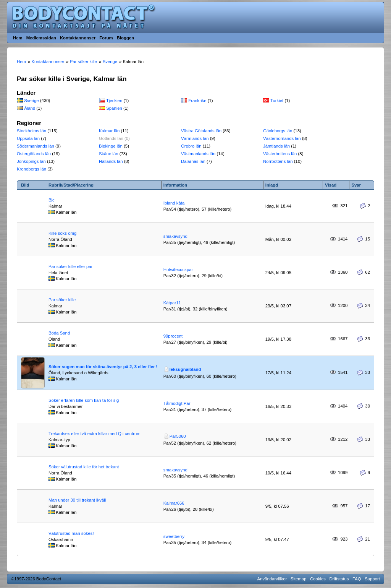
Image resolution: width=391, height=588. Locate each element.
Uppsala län (28, 138)
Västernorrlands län (282, 138)
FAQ (357, 579)
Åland (30, 108)
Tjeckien (114, 101)
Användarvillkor (272, 579)
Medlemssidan (41, 38)
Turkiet (277, 101)
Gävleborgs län (278, 131)
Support (372, 579)
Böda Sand (59, 333)
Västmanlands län (198, 154)
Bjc (52, 200)
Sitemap (299, 579)
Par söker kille (62, 300)
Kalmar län (109, 131)
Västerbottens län (280, 154)
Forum (106, 38)
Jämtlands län (276, 146)
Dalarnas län (193, 161)
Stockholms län (32, 131)
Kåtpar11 (172, 303)
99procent (173, 336)
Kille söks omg (62, 233)
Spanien (114, 108)
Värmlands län (195, 138)
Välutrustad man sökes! (71, 533)
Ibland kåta (174, 203)
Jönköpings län (31, 161)
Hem (18, 38)
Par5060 (178, 436)
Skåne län (109, 154)
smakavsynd (175, 236)
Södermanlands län (36, 146)
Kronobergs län (32, 169)
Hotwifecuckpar (178, 270)
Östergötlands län (34, 154)
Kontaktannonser (78, 38)
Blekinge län (111, 146)
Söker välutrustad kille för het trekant (84, 467)
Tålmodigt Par (177, 403)
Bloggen (125, 38)
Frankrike (197, 101)
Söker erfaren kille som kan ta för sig (84, 400)
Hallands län (111, 161)
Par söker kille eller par (71, 266)
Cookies (318, 579)
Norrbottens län (278, 161)
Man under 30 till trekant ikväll (77, 500)
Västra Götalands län (201, 131)
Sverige (32, 101)
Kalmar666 (174, 503)
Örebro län (191, 146)
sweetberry (174, 536)
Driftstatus (339, 579)
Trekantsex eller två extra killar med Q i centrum (95, 434)
